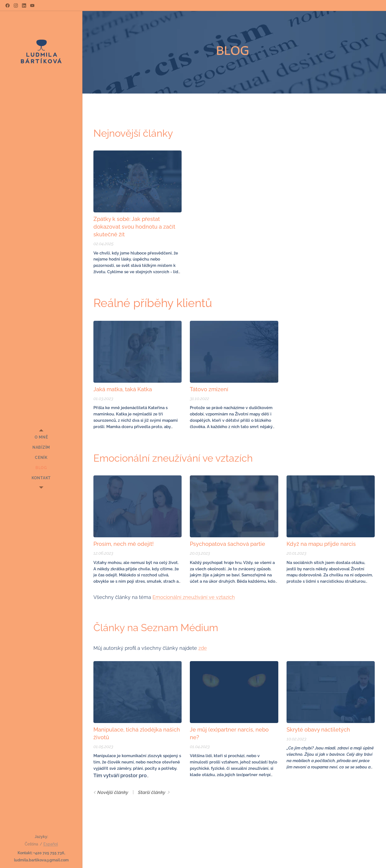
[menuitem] (41, 437)
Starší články (152, 792)
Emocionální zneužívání (180, 597)
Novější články (113, 792)
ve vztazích (221, 597)
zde (203, 648)
